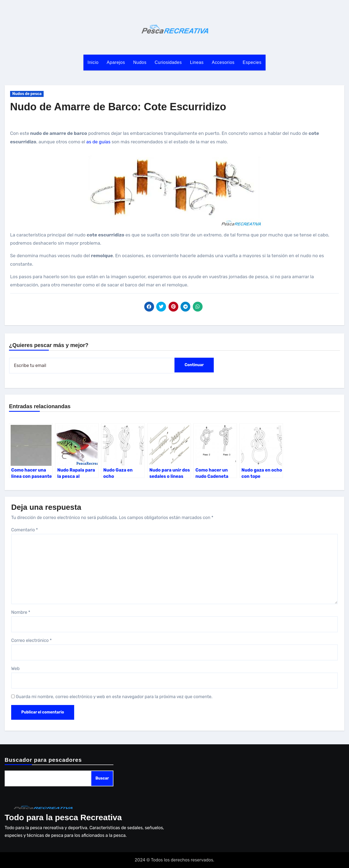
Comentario (25, 530)
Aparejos (116, 62)
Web (15, 669)
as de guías (99, 142)
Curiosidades (168, 62)
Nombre (21, 612)
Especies (252, 62)
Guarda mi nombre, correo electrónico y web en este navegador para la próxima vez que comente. (114, 697)
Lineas (197, 62)
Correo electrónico (31, 640)
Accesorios (223, 62)
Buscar (102, 778)
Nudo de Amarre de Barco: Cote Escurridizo (118, 107)
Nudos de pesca (27, 94)
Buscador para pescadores (43, 760)
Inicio (93, 62)
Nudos (140, 62)
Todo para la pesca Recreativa (63, 817)
